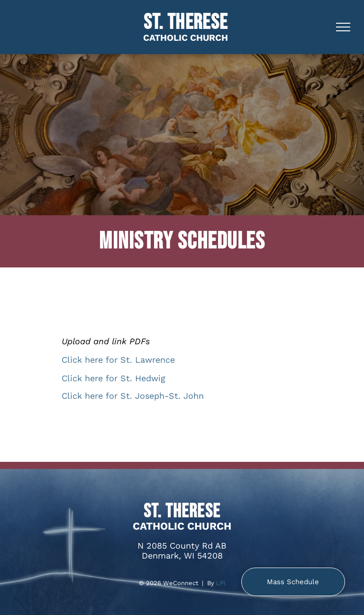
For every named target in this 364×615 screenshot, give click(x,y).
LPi (221, 583)
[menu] (343, 27)
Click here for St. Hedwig (114, 378)
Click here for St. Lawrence (118, 360)
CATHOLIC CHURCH (186, 38)
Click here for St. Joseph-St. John (133, 396)
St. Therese (186, 23)
